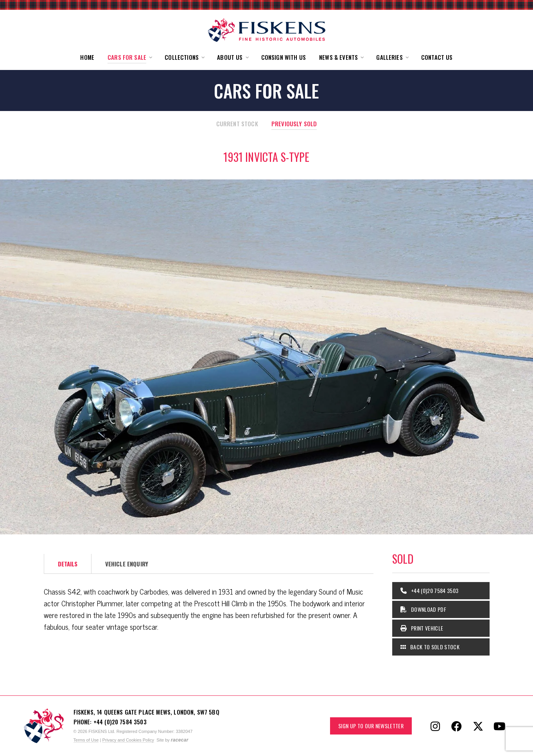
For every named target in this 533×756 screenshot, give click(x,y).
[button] (129, 57)
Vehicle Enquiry (127, 564)
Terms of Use (86, 740)
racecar (180, 740)
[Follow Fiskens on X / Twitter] (478, 726)
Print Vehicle (422, 628)
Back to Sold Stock (430, 647)
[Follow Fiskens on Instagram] (435, 726)
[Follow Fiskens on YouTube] (500, 726)
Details (68, 564)
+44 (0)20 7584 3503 (430, 590)
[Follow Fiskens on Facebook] (457, 726)
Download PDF (424, 609)
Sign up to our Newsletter (371, 726)
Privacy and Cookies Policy (128, 740)
